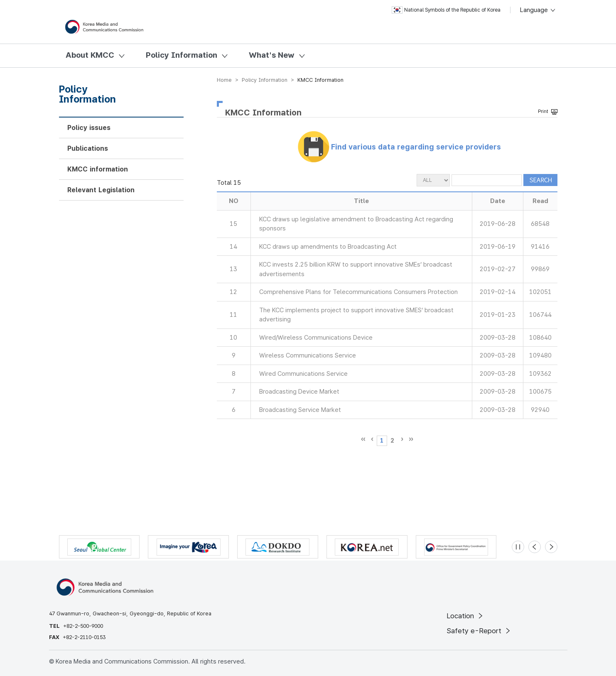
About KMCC (90, 55)
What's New (272, 55)
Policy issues (89, 128)
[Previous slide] (535, 547)
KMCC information (98, 169)
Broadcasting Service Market (300, 410)
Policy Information (182, 55)
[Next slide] (551, 547)
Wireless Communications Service (308, 355)
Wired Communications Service (303, 374)
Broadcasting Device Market (299, 392)
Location (465, 616)
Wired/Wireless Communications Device (316, 338)
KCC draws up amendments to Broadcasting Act (328, 247)
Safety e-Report (479, 631)
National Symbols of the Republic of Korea (446, 10)
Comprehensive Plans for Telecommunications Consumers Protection (358, 292)
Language (538, 10)
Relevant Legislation (101, 190)
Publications (88, 148)
